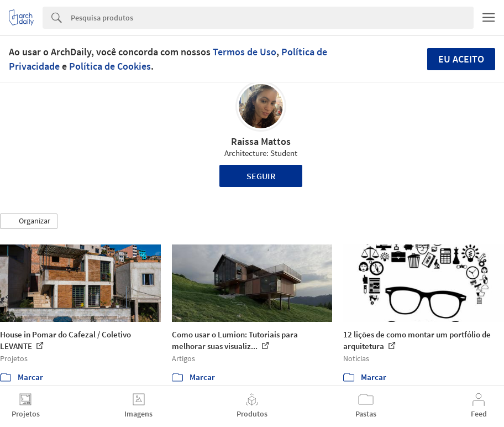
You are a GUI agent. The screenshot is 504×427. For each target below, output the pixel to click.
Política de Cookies (110, 66)
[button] (29, 221)
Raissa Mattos (261, 141)
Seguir (261, 176)
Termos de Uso (245, 52)
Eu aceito (461, 59)
